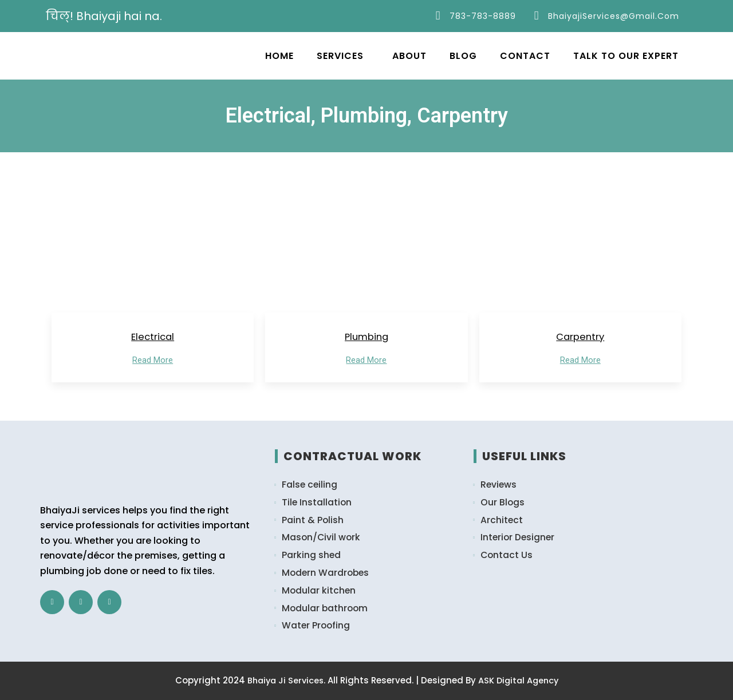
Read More (153, 362)
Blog (463, 56)
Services (340, 56)
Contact (525, 56)
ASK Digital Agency (520, 681)
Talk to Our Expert (626, 56)
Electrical (153, 337)
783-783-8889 (482, 16)
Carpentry (580, 337)
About (409, 56)
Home (279, 56)
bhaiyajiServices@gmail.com (613, 16)
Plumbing (366, 337)
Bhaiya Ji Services (284, 681)
